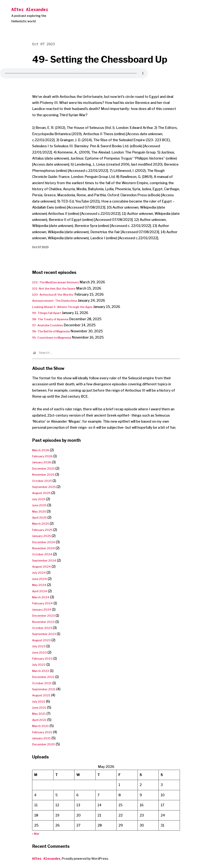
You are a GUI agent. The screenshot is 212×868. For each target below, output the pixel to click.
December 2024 (45, 542)
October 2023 (44, 628)
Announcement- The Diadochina (58, 300)
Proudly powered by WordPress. (85, 859)
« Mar (36, 833)
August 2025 (43, 493)
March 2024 (42, 597)
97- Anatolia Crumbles (50, 325)
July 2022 (40, 664)
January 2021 (43, 738)
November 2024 (45, 548)
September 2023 (46, 634)
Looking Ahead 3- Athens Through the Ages (67, 307)
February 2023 (44, 658)
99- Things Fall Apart (49, 313)
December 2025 (45, 468)
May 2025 (40, 511)
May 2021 (40, 713)
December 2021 (45, 677)
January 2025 (43, 536)
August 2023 (43, 640)
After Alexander (30, 9)
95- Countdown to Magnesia (55, 337)
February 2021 (44, 732)
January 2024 (43, 609)
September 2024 (46, 560)
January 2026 (43, 462)
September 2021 (46, 689)
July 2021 (39, 701)
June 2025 (40, 505)
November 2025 (45, 474)
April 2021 (40, 720)
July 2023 (40, 646)
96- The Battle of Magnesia (55, 331)
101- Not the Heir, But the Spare (58, 288)
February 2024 (44, 603)
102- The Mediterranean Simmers (59, 282)
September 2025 (46, 487)
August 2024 (43, 566)
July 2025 (40, 499)
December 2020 (45, 744)
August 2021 (43, 695)
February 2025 (44, 530)
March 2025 (42, 523)
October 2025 (44, 481)
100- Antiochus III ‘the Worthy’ (57, 294)
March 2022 (42, 671)
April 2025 (41, 517)
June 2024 (40, 579)
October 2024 (44, 554)
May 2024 (40, 585)
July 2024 (40, 572)
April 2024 (41, 591)
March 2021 (42, 726)
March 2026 (42, 450)
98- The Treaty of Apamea (53, 319)
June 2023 (40, 652)
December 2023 (45, 615)
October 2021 (43, 683)
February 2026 (44, 456)
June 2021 (40, 707)
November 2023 (45, 622)
